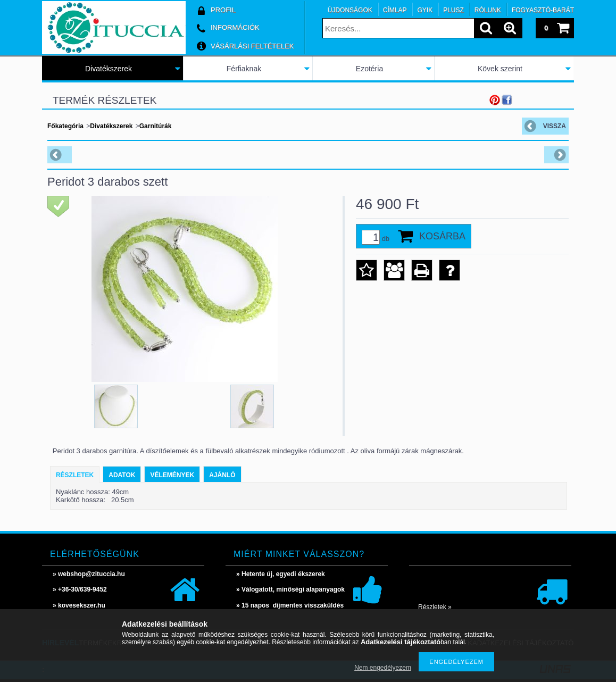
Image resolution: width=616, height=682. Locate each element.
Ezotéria (369, 69)
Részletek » (435, 607)
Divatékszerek (109, 69)
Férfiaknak (244, 69)
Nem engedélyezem (383, 668)
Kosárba (442, 236)
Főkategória (65, 126)
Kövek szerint (500, 69)
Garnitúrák (156, 126)
